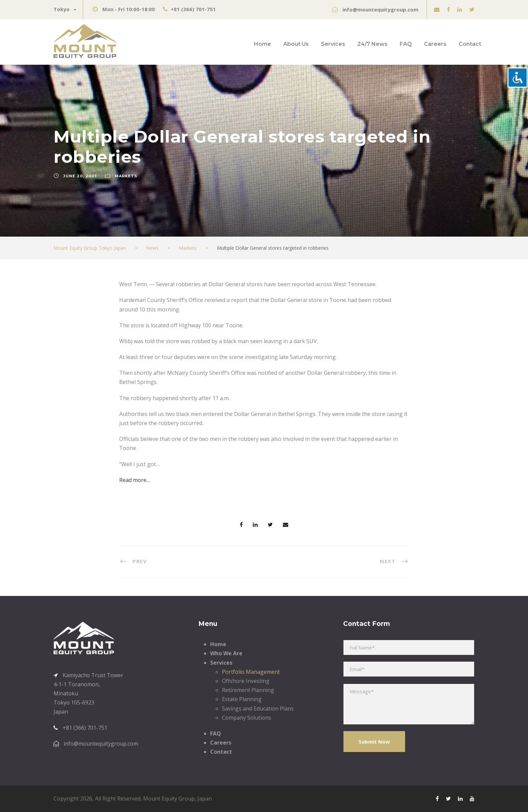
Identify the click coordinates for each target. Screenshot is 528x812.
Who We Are (226, 653)
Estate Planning (242, 699)
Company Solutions (246, 718)
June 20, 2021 (80, 176)
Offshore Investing (246, 681)
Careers (435, 44)
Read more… (135, 480)
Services (333, 44)
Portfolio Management (251, 672)
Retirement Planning (248, 690)
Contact (470, 44)
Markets (126, 176)
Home (262, 44)
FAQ (406, 44)
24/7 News (372, 44)
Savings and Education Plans (258, 709)
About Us (296, 44)
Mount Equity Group (169, 799)
